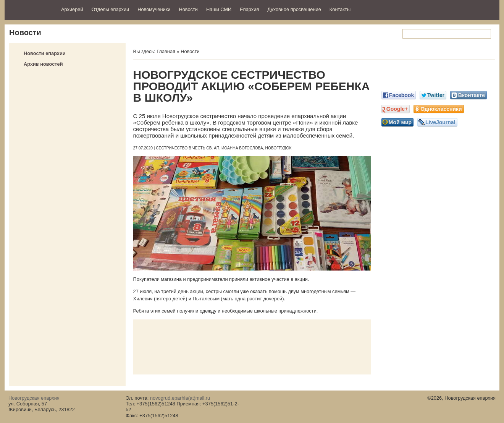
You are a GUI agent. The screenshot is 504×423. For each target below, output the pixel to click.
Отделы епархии (111, 9)
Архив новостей (43, 64)
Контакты (340, 9)
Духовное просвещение (294, 9)
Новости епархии (45, 53)
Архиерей (72, 9)
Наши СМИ (219, 9)
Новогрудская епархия (30, 9)
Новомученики (154, 9)
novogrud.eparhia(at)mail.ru (180, 398)
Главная (166, 51)
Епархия (249, 9)
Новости (188, 9)
